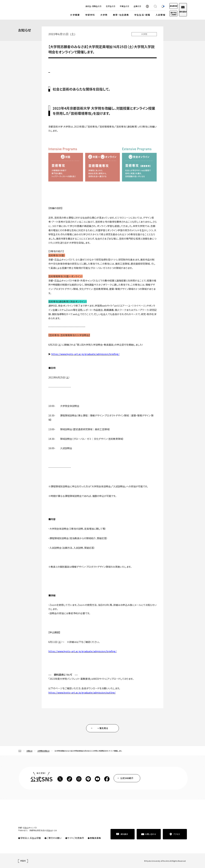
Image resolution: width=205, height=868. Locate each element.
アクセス (177, 834)
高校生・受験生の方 (83, 6)
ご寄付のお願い (54, 838)
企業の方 (127, 6)
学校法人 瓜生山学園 (31, 838)
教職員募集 (95, 838)
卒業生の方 (114, 6)
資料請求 (180, 12)
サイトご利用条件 (76, 838)
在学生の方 (100, 6)
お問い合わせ (151, 834)
